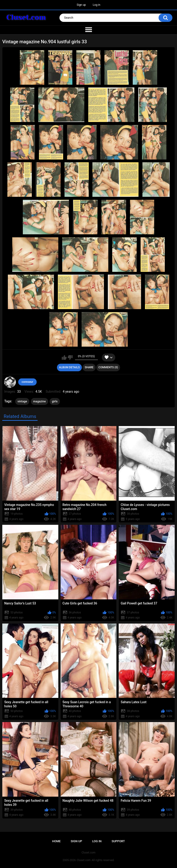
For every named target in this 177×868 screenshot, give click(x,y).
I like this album (64, 357)
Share (89, 367)
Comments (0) (108, 367)
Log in (97, 5)
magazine (40, 401)
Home (56, 841)
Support (118, 841)
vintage (22, 401)
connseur (27, 382)
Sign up (81, 5)
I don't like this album (70, 357)
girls (55, 401)
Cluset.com (84, 860)
